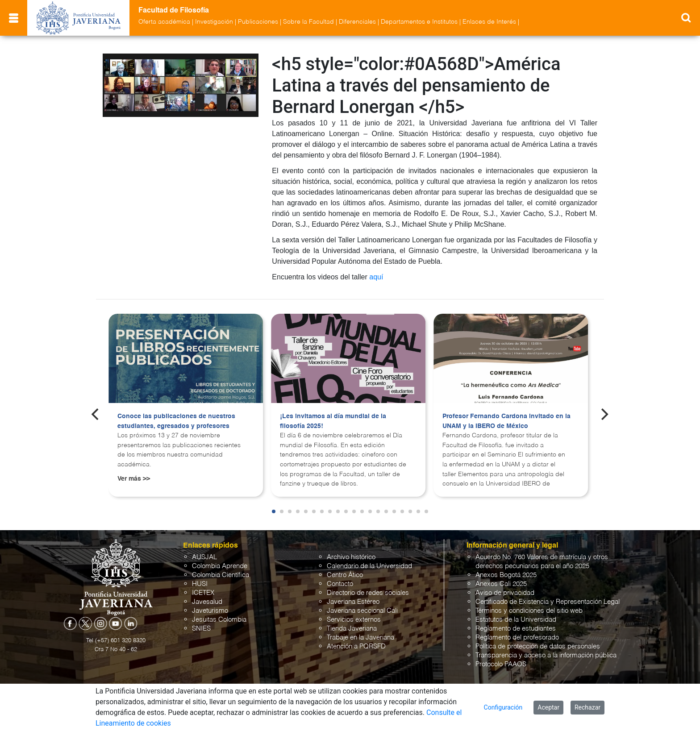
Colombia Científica (221, 575)
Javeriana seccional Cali (362, 611)
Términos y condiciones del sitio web (529, 611)
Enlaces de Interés (489, 22)
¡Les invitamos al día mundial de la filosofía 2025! (333, 421)
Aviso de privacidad (505, 593)
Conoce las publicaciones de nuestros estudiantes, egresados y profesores (176, 421)
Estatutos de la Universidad (516, 620)
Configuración (503, 707)
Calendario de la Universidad (369, 566)
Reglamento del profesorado (517, 638)
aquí (376, 277)
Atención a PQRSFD (356, 646)
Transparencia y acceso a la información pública (546, 655)
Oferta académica (164, 22)
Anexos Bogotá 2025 (506, 575)
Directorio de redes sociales (368, 593)
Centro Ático (345, 575)
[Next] (604, 414)
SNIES (201, 629)
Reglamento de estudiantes (516, 629)
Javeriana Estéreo (353, 602)
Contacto (340, 584)
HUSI (200, 584)
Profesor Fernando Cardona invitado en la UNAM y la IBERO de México (506, 421)
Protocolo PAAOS (501, 664)
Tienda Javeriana (352, 629)
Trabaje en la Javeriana (360, 638)
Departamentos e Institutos (419, 22)
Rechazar (587, 707)
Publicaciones (258, 22)
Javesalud (207, 602)
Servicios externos (354, 620)
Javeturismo (210, 611)
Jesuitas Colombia (219, 620)
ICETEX (203, 593)
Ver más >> (134, 479)
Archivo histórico (351, 557)
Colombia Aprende (220, 566)
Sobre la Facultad (308, 22)
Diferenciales (357, 22)
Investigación (214, 22)
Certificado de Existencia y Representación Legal (548, 602)
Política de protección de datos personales (538, 646)
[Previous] (96, 414)
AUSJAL (204, 557)
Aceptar (548, 707)
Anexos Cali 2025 (501, 584)
